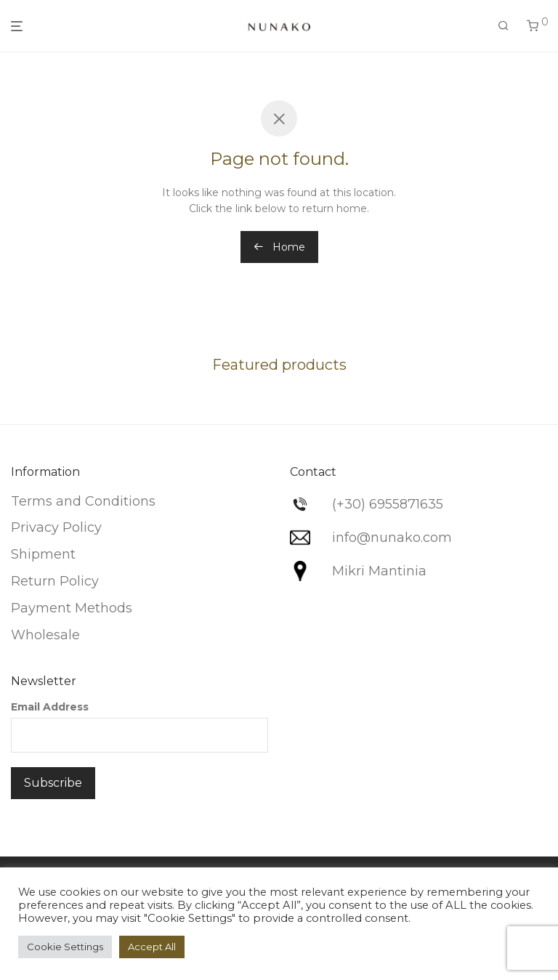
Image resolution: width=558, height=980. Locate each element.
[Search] (504, 26)
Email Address (50, 707)
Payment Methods (72, 608)
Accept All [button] (152, 947)
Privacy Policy (56, 527)
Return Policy (55, 581)
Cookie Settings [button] (65, 947)
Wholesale (45, 635)
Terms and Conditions (83, 501)
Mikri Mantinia (379, 571)
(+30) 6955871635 (388, 504)
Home (279, 247)
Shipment (43, 554)
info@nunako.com (392, 538)
